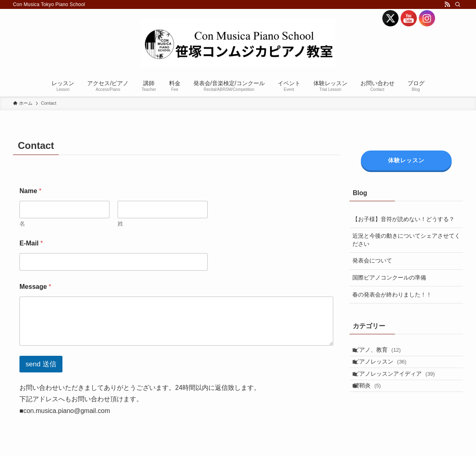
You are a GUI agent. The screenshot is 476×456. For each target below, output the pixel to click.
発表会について (372, 260)
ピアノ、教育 (383, 352)
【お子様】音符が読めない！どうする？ (403, 219)
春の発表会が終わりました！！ (392, 295)
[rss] (447, 4)
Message (35, 287)
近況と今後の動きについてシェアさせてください (406, 240)
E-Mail (31, 243)
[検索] (458, 4)
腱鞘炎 (373, 403)
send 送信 (41, 364)
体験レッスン (406, 160)
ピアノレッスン (386, 369)
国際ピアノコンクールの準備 (389, 277)
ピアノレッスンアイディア (400, 386)
